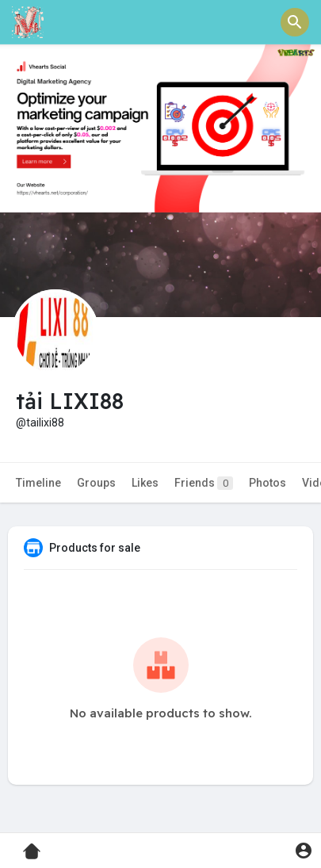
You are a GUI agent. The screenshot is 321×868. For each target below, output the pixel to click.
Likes (145, 483)
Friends (204, 483)
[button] (295, 22)
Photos (267, 483)
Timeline (38, 483)
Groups (96, 483)
